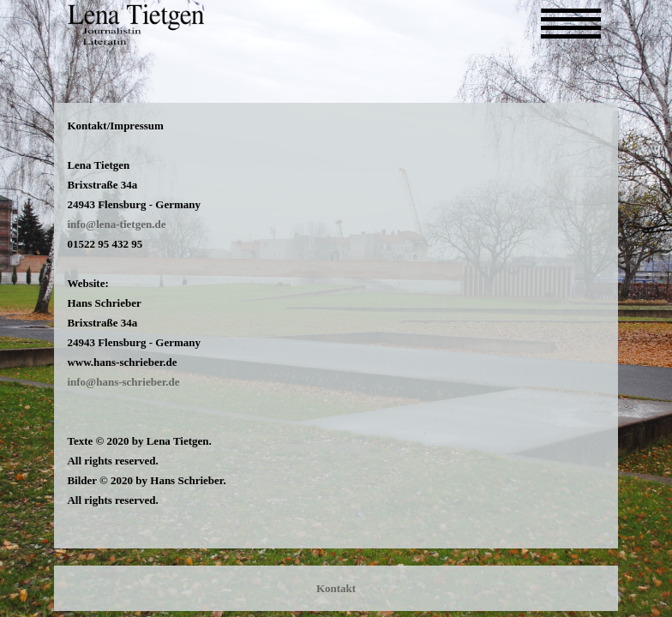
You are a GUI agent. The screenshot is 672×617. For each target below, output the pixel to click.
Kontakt (336, 588)
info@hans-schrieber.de (123, 382)
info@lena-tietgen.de (116, 224)
